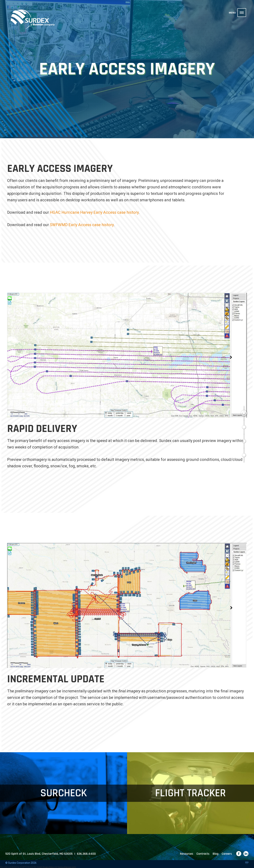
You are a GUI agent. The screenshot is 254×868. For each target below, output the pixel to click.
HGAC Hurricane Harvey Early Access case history (94, 212)
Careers (227, 854)
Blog (216, 854)
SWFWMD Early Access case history (82, 225)
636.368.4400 (86, 854)
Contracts (203, 854)
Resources (187, 854)
